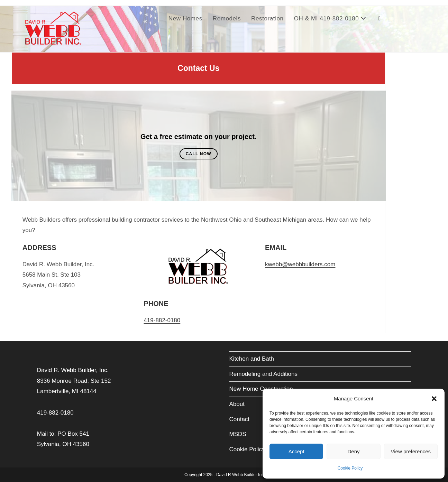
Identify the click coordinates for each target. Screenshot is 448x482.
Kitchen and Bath (252, 359)
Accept (296, 451)
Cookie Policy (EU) (254, 449)
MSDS (238, 434)
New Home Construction (261, 389)
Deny (353, 451)
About (237, 404)
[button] (434, 399)
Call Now (199, 154)
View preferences (411, 451)
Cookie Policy (350, 468)
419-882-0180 (162, 320)
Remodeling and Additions (264, 374)
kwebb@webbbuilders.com (300, 264)
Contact (240, 419)
